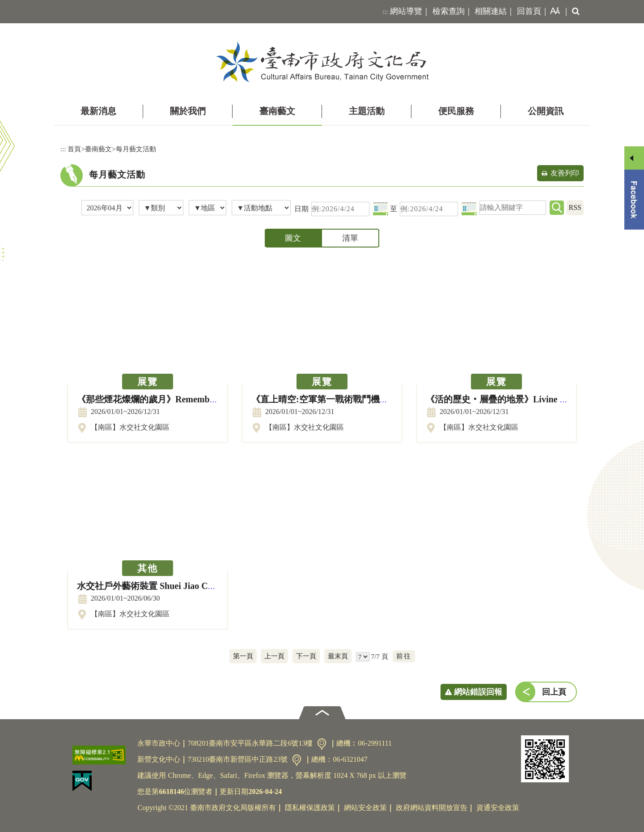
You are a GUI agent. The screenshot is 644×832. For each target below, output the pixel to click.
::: (385, 12)
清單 (350, 238)
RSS (575, 207)
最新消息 (98, 111)
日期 (301, 209)
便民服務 (456, 111)
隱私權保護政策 (310, 808)
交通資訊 (322, 744)
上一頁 (274, 656)
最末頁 (338, 656)
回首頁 (529, 11)
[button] (553, 12)
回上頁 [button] (554, 692)
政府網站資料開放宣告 (432, 808)
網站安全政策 (365, 808)
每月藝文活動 (136, 149)
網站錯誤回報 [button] (478, 692)
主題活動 (367, 111)
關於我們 (188, 111)
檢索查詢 (449, 11)
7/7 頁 (379, 656)
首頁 (74, 149)
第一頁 (243, 656)
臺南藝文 (277, 111)
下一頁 (306, 656)
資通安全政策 (498, 808)
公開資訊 (546, 111)
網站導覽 (406, 11)
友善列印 (565, 173)
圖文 (293, 238)
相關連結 (491, 11)
